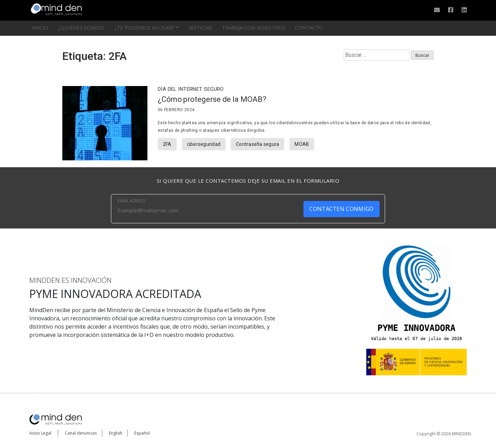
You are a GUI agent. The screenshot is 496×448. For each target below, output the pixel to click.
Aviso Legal (40, 433)
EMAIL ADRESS (131, 201)
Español (142, 433)
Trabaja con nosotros (254, 28)
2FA (167, 144)
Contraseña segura (257, 144)
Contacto (309, 28)
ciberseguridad (204, 144)
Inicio (40, 28)
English (116, 433)
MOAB (302, 144)
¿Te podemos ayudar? (144, 28)
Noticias (200, 28)
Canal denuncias (81, 433)
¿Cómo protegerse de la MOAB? (212, 99)
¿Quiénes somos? (81, 28)
